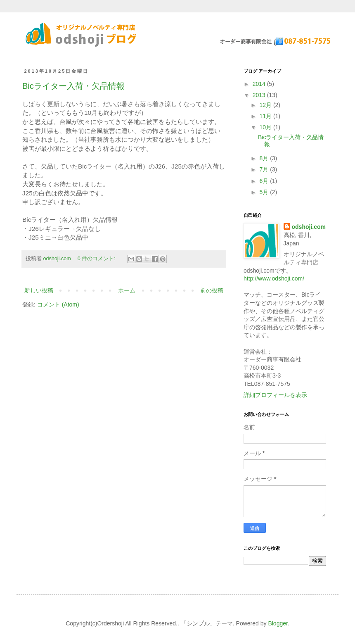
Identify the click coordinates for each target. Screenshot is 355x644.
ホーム (127, 290)
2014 (260, 84)
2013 (260, 95)
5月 (265, 192)
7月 (265, 169)
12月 (266, 105)
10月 (266, 127)
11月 (266, 116)
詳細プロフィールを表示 (275, 395)
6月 (265, 181)
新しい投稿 (39, 290)
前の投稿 (212, 290)
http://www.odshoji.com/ (274, 278)
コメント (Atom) (58, 304)
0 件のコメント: (97, 259)
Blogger (278, 623)
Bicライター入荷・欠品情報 (73, 86)
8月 (265, 158)
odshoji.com (309, 227)
